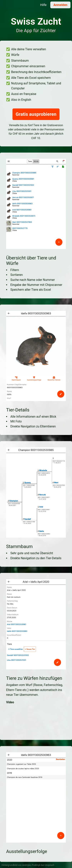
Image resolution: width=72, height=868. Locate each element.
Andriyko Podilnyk (31, 865)
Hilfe (43, 5)
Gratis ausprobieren (36, 114)
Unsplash (50, 865)
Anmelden (60, 5)
